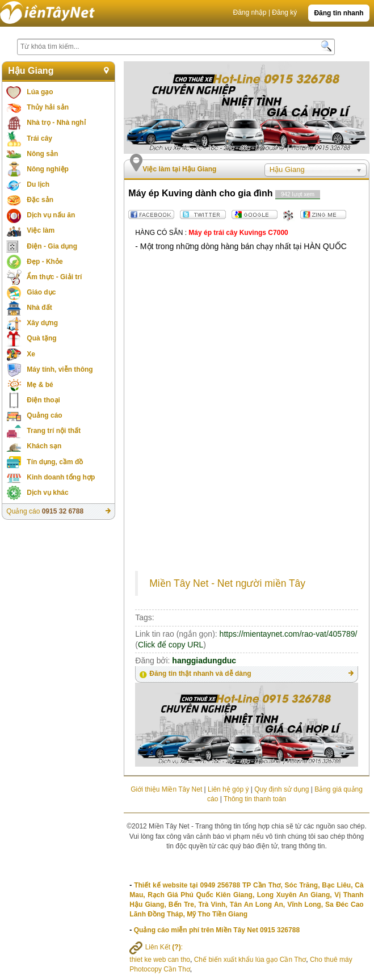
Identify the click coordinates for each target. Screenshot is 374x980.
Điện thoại (43, 400)
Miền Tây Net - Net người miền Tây (227, 583)
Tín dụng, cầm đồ (55, 462)
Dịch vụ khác (47, 493)
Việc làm (41, 230)
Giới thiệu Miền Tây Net (166, 789)
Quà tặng (41, 338)
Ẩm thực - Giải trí (54, 277)
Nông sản (42, 154)
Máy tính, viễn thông (60, 369)
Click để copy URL (171, 645)
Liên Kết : (156, 947)
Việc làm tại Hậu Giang (179, 169)
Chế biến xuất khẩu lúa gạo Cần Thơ (250, 960)
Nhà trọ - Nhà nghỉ (56, 123)
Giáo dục (41, 292)
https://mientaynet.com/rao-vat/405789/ (289, 634)
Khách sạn (44, 446)
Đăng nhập (249, 12)
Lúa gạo (40, 92)
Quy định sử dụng (281, 789)
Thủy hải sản (48, 107)
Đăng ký (284, 12)
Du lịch (38, 184)
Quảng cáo (44, 415)
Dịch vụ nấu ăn (51, 215)
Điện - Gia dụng (52, 246)
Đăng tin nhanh (339, 13)
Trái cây (39, 138)
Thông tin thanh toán (255, 799)
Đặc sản (40, 200)
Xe (31, 354)
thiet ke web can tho (160, 960)
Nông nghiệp (48, 169)
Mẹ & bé (40, 385)
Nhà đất (39, 308)
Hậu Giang (31, 71)
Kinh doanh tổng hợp (61, 477)
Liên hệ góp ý (228, 789)
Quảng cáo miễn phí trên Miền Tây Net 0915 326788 (217, 930)
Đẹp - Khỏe (45, 262)
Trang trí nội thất (54, 431)
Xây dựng (42, 323)
